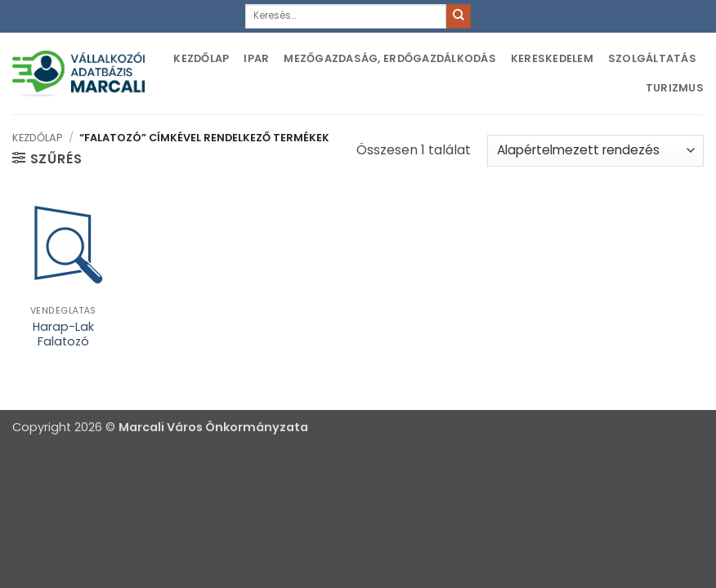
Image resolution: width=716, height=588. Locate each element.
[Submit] (459, 16)
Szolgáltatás (652, 58)
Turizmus (675, 88)
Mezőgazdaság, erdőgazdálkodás (389, 58)
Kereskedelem (552, 58)
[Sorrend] (595, 151)
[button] (47, 158)
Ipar (256, 58)
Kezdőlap (201, 58)
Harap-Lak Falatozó (63, 334)
